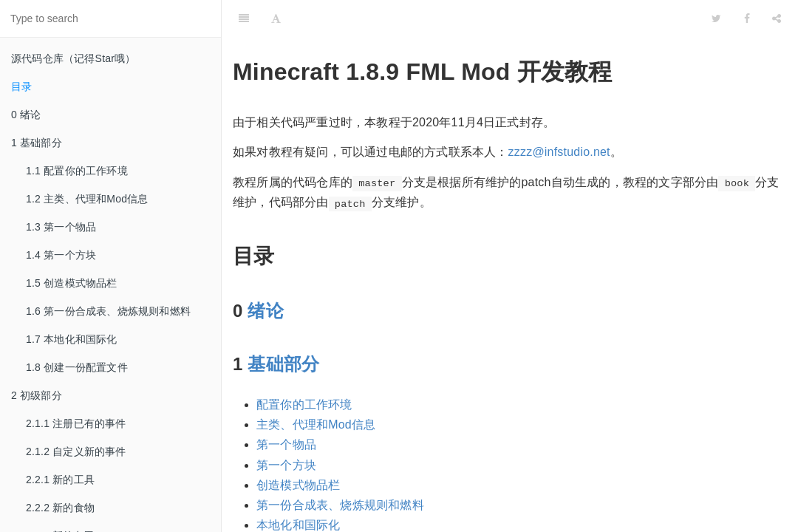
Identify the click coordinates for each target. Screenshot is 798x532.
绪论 (265, 311)
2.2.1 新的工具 (60, 480)
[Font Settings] (276, 18)
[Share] (777, 18)
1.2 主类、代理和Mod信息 (87, 199)
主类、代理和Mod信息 (316, 424)
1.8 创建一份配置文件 (77, 367)
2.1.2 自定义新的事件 (76, 451)
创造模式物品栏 (298, 485)
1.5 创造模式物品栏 (72, 283)
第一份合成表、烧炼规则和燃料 (340, 505)
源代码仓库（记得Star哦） (73, 58)
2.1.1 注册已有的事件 (76, 423)
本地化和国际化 (298, 525)
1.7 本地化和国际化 (72, 339)
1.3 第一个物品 (61, 227)
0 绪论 (26, 115)
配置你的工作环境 (304, 405)
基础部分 (283, 364)
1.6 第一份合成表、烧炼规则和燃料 (108, 311)
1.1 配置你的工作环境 (77, 171)
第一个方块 (286, 465)
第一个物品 (286, 444)
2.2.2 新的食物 (60, 508)
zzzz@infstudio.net (559, 152)
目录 (21, 86)
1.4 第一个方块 (61, 255)
